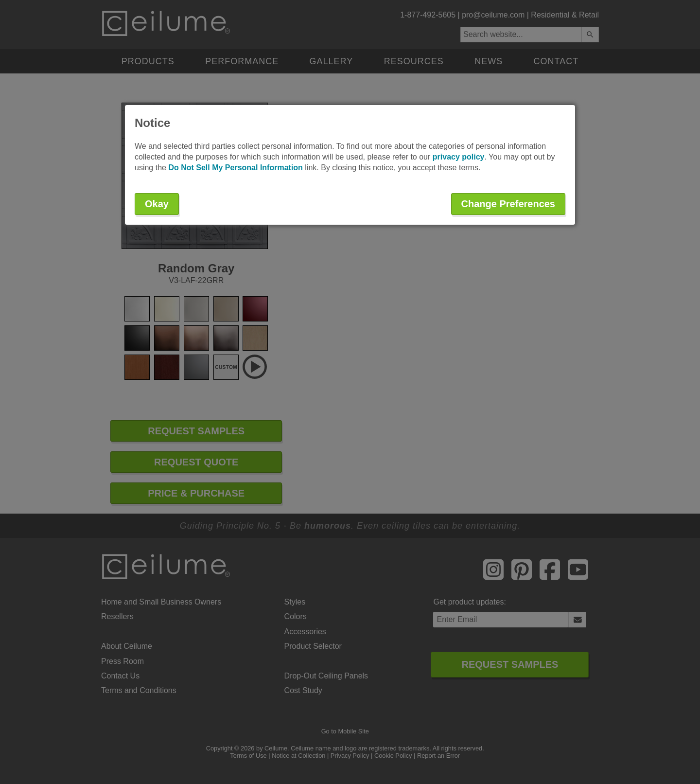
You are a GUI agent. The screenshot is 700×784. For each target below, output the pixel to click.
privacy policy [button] (459, 157)
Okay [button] (157, 204)
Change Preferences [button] (508, 204)
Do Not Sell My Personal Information (235, 168)
